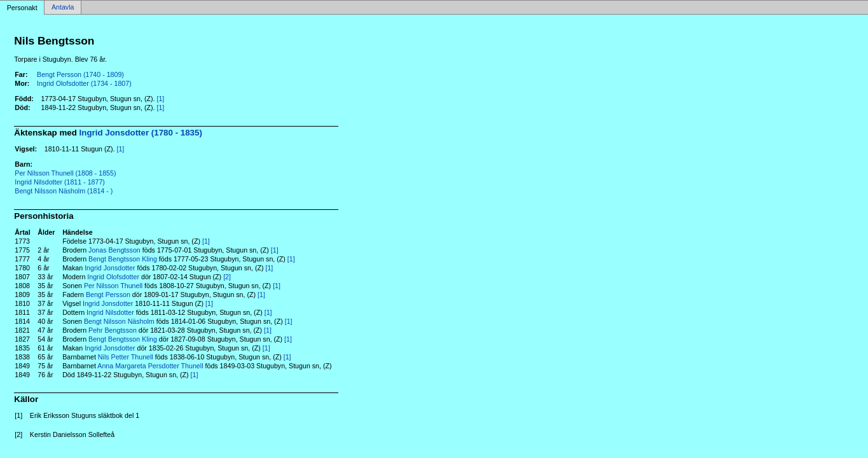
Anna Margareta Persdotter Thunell (150, 366)
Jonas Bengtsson (114, 250)
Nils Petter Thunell (126, 357)
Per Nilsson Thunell (113, 286)
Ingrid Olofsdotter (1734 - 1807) (84, 83)
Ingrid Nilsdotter (110, 312)
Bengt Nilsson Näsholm (119, 321)
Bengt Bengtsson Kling (123, 259)
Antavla (63, 8)
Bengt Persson (108, 295)
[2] (227, 277)
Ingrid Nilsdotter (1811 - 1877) (60, 182)
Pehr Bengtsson (113, 330)
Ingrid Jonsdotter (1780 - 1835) (141, 133)
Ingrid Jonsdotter (110, 268)
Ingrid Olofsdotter (113, 277)
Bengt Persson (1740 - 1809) (80, 74)
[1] (160, 99)
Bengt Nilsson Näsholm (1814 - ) (64, 191)
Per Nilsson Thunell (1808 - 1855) (65, 173)
